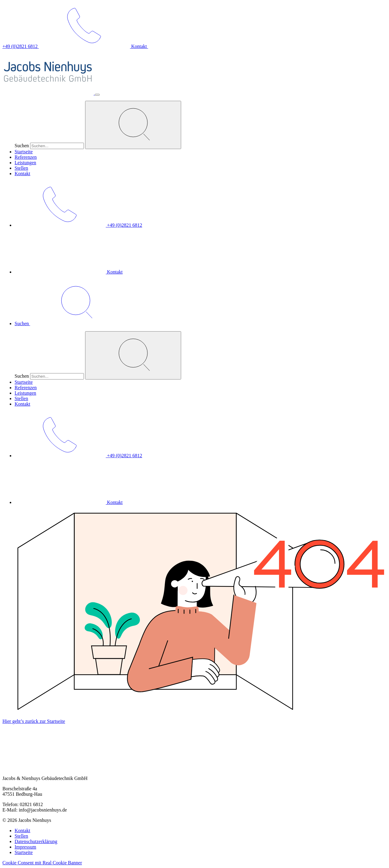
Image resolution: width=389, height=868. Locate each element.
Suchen (22, 146)
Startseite (24, 152)
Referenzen (26, 157)
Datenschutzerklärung (36, 841)
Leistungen (25, 163)
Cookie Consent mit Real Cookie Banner (42, 863)
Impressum (25, 847)
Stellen (21, 168)
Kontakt (22, 174)
